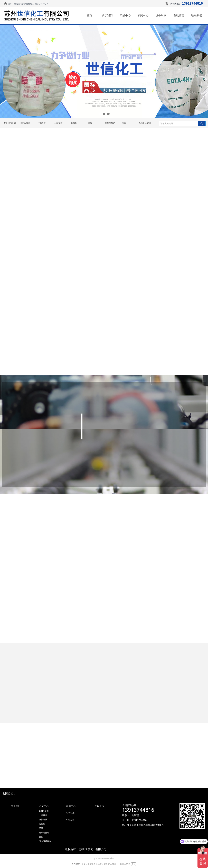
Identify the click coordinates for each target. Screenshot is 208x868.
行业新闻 (70, 820)
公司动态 (70, 813)
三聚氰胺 (58, 123)
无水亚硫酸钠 (145, 123)
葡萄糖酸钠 (110, 123)
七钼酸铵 (41, 123)
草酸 (90, 123)
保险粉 (74, 123)
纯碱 (124, 123)
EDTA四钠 (25, 123)
